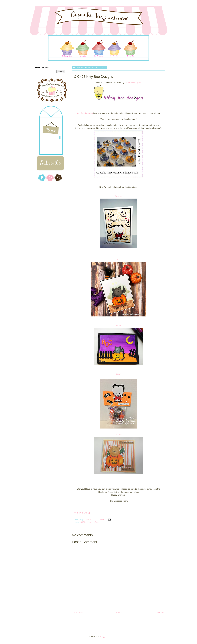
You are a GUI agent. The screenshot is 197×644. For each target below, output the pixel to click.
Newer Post (78, 613)
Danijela (119, 196)
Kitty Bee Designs (133, 83)
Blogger (104, 637)
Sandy (118, 374)
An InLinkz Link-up (82, 513)
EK (119, 260)
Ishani (118, 326)
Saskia (119, 435)
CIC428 (84, 522)
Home (119, 613)
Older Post (160, 613)
